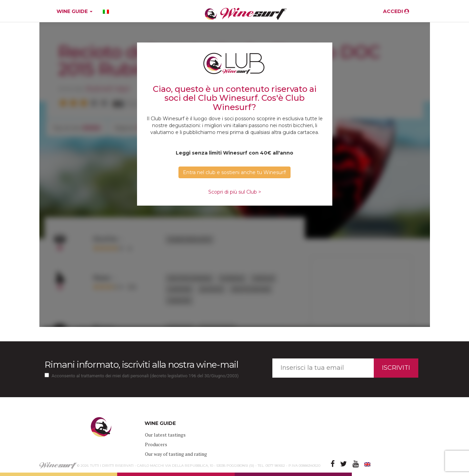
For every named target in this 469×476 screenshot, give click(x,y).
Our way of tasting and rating (176, 454)
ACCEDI (396, 11)
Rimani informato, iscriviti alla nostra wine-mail (141, 365)
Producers (156, 444)
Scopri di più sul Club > (235, 192)
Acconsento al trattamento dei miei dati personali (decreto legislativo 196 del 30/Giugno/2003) (145, 376)
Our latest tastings (165, 435)
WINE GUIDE (75, 11)
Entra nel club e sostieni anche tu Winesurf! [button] (234, 172)
